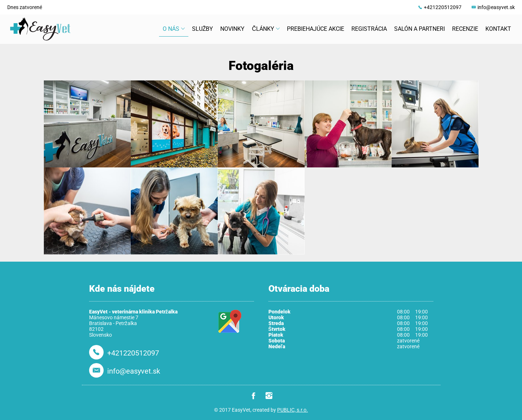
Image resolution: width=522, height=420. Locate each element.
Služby (203, 29)
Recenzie (465, 29)
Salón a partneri (419, 29)
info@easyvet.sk (496, 7)
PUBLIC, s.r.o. (293, 410)
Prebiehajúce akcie (316, 29)
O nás (174, 29)
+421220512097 (443, 7)
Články (266, 29)
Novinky (232, 29)
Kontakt (498, 29)
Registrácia (369, 29)
